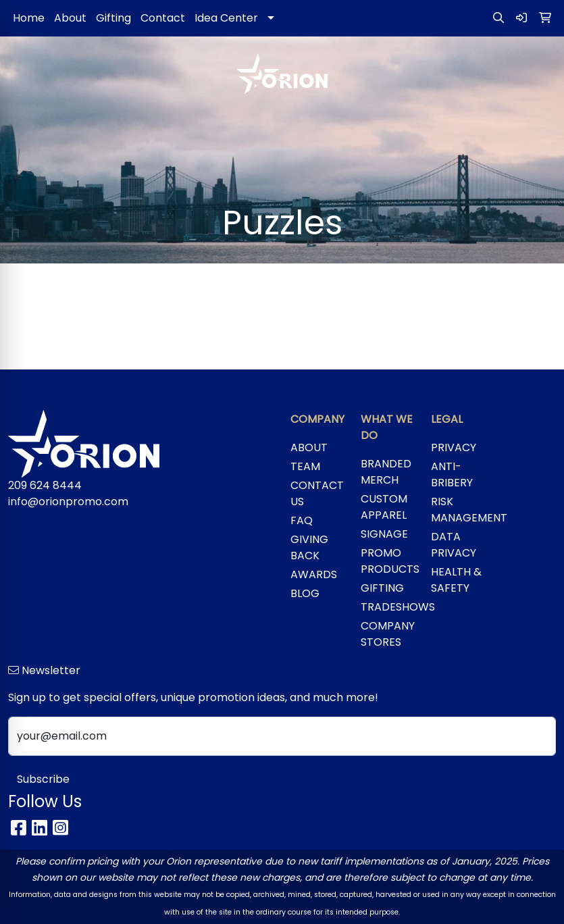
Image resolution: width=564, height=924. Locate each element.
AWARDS (314, 574)
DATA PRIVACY (454, 545)
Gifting (113, 18)
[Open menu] (537, 124)
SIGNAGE (384, 534)
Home (29, 18)
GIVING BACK (309, 547)
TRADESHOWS (388, 607)
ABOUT (309, 447)
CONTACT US (317, 493)
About (70, 18)
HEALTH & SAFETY (456, 580)
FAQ (302, 520)
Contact (163, 18)
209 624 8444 (45, 485)
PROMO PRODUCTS (388, 561)
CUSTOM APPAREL (384, 507)
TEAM (305, 466)
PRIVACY (454, 447)
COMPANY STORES (388, 634)
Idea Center (226, 18)
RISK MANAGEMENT (458, 510)
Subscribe (43, 779)
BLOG (305, 593)
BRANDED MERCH (386, 472)
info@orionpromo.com (68, 502)
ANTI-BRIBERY (452, 474)
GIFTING (382, 588)
